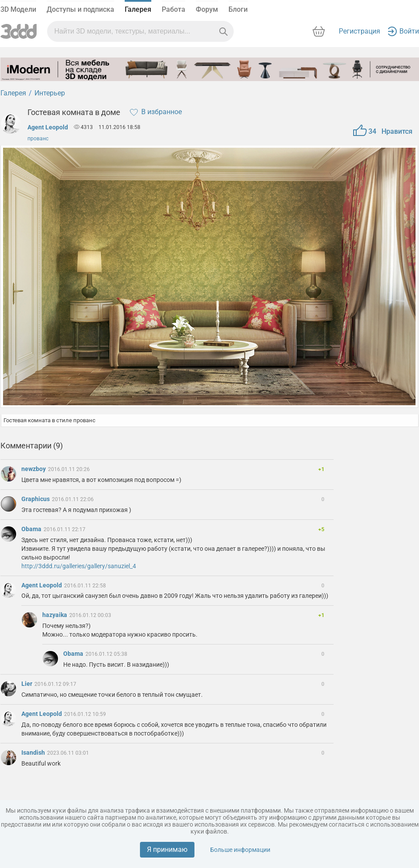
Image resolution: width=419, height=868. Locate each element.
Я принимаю (167, 849)
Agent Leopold (48, 127)
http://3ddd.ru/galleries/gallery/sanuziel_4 (79, 566)
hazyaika (55, 615)
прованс (38, 139)
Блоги (238, 9)
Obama (32, 529)
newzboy (34, 469)
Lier (27, 684)
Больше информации (240, 850)
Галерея (138, 9)
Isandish (34, 753)
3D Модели (18, 9)
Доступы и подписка (80, 9)
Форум (207, 9)
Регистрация (359, 31)
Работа (174, 9)
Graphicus (36, 499)
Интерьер (50, 93)
